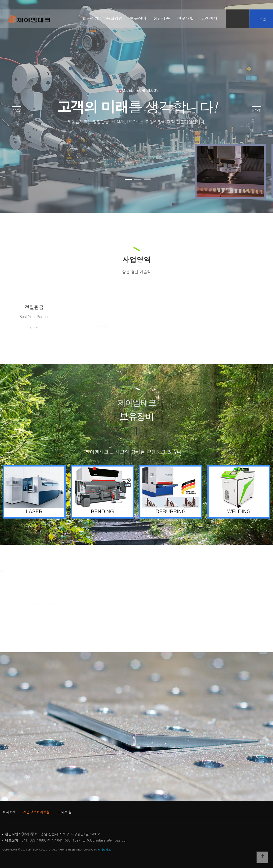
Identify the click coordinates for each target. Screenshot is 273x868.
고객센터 (209, 18)
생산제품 (162, 18)
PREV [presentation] (17, 111)
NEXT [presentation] (256, 111)
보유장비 (138, 18)
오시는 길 (65, 812)
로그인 (261, 19)
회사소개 (91, 18)
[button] (128, 179)
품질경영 (114, 18)
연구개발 (185, 18)
